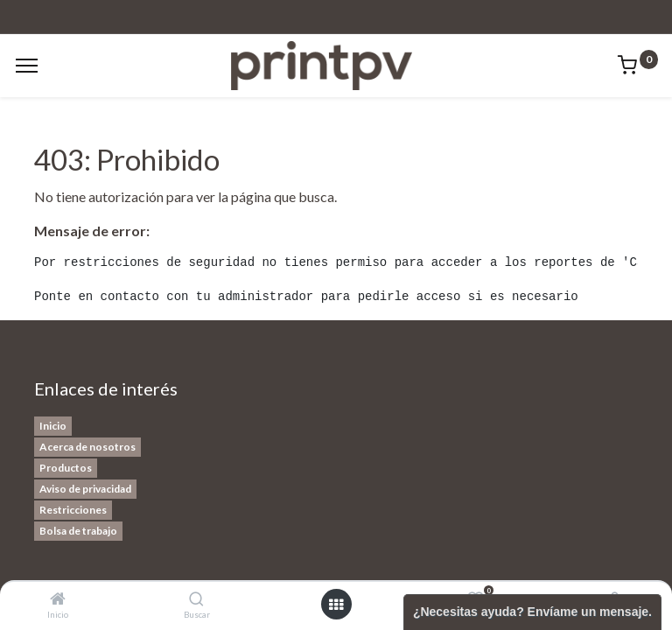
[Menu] (27, 66)
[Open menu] (336, 605)
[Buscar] (196, 599)
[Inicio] (58, 599)
